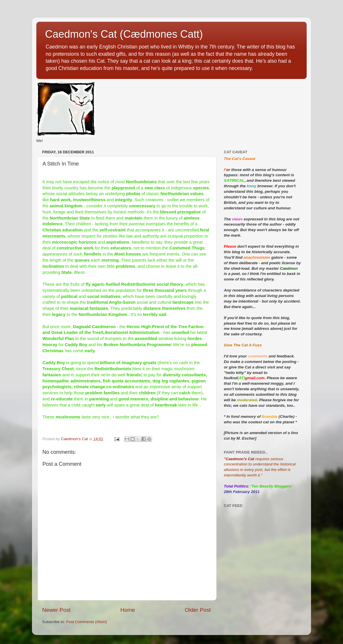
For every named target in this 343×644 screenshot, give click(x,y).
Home (128, 610)
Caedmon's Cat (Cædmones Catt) (124, 34)
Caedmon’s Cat (240, 459)
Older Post (198, 610)
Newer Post (56, 610)
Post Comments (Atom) (87, 622)
